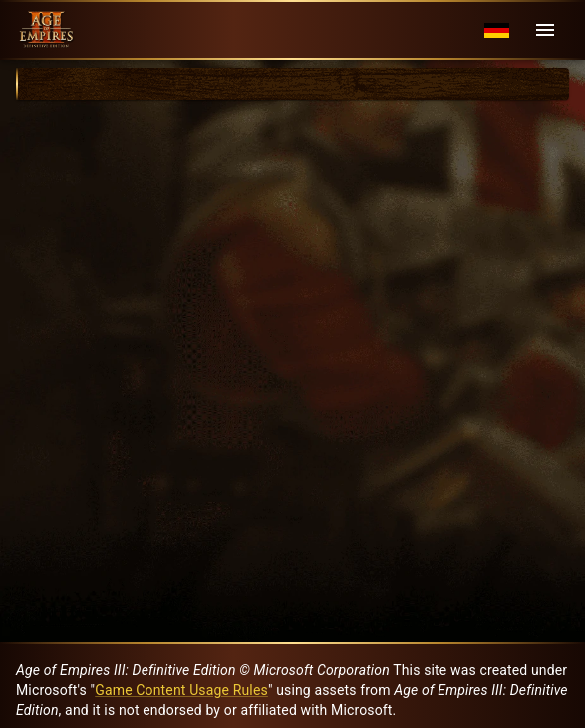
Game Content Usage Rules (181, 690)
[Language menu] (497, 30)
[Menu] (545, 30)
